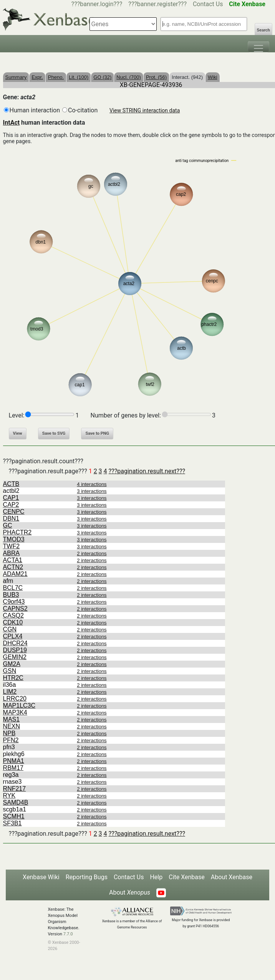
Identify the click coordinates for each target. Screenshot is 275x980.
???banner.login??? (97, 4)
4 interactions (92, 484)
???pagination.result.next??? (147, 471)
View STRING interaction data (145, 110)
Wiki (213, 77)
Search (263, 30)
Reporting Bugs (87, 877)
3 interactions (92, 491)
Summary (16, 77)
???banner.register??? (157, 4)
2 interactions (92, 553)
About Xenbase (232, 877)
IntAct (12, 123)
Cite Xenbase (187, 877)
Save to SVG (54, 433)
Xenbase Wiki (41, 877)
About (130, 892)
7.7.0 (68, 934)
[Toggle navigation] (258, 47)
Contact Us (208, 4)
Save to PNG (97, 433)
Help (156, 877)
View (18, 433)
